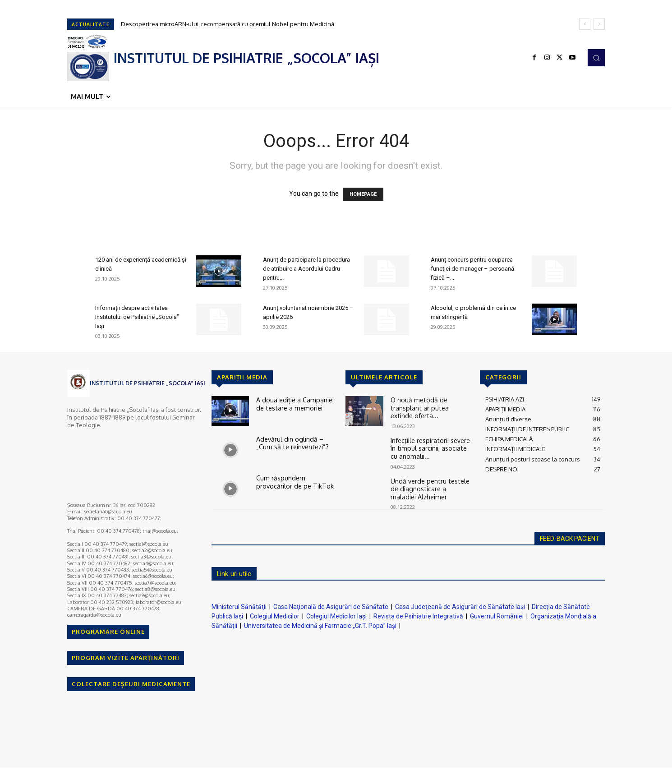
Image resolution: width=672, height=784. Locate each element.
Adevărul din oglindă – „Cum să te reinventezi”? (295, 442)
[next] (599, 24)
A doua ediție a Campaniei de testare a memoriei (296, 403)
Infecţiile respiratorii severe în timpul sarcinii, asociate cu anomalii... (429, 445)
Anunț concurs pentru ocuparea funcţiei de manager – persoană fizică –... (472, 269)
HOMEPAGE (363, 194)
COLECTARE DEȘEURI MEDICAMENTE (131, 684)
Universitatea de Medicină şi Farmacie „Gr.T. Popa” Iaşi (320, 623)
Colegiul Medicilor (275, 613)
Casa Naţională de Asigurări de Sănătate (331, 604)
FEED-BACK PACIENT (570, 536)
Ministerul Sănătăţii (239, 604)
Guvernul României (497, 613)
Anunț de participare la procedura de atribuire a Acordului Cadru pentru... (306, 269)
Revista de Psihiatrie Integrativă (418, 613)
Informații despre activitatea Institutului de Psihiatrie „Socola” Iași (137, 317)
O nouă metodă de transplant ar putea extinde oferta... (431, 403)
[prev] (585, 24)
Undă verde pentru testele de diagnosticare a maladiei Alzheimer (428, 484)
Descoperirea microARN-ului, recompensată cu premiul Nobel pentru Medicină (228, 24)
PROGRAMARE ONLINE (108, 632)
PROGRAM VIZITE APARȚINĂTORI (126, 658)
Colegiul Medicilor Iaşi (336, 613)
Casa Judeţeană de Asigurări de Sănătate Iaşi (460, 604)
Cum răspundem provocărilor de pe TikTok (296, 481)
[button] (596, 58)
